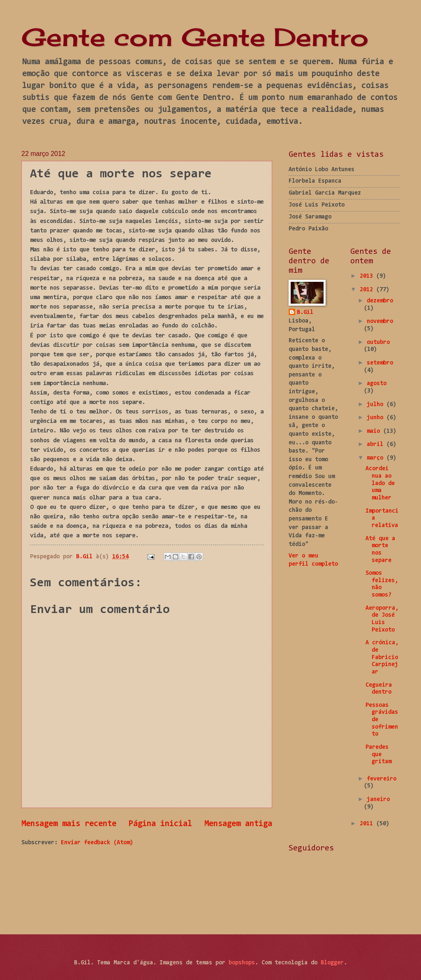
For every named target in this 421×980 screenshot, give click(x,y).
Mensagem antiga (238, 824)
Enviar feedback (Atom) (97, 843)
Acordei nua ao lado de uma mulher (380, 483)
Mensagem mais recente (69, 824)
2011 (368, 824)
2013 (368, 276)
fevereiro (382, 779)
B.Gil (305, 312)
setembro (380, 363)
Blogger (332, 963)
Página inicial (160, 824)
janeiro (378, 800)
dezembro (380, 301)
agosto (377, 384)
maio (375, 431)
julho (377, 405)
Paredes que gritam (378, 755)
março (377, 458)
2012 (368, 290)
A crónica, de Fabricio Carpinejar (382, 657)
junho (377, 418)
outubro (378, 343)
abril (377, 445)
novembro (380, 322)
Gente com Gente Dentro (195, 37)
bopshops (242, 963)
